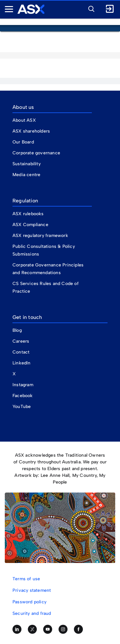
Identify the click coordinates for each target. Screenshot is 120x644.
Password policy (29, 602)
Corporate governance (36, 153)
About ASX (24, 120)
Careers (21, 341)
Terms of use (26, 579)
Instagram (23, 385)
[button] (90, 8)
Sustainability (27, 164)
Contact (21, 352)
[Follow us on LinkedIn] (17, 629)
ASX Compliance (30, 225)
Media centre (26, 175)
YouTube (22, 407)
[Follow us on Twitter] (32, 629)
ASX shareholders (32, 131)
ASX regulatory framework (40, 236)
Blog (17, 330)
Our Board (23, 142)
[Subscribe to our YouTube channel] (48, 629)
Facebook (23, 396)
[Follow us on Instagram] (63, 629)
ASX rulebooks (28, 214)
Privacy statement (32, 590)
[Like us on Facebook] (78, 629)
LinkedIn (22, 363)
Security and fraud (32, 613)
